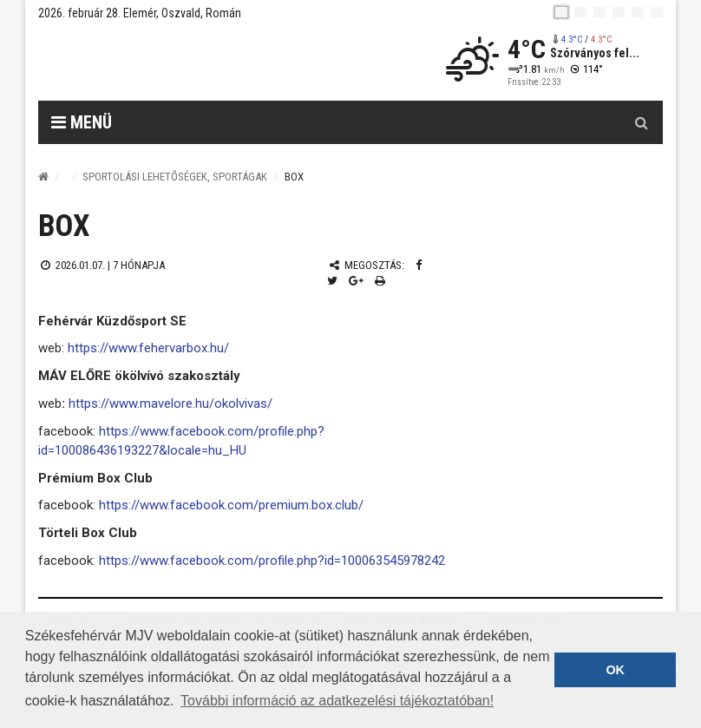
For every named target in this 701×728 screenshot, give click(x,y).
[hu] (561, 12)
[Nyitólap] (43, 177)
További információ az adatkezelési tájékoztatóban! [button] (337, 701)
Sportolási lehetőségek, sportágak (175, 177)
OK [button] (615, 670)
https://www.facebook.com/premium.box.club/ (231, 505)
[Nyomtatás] (380, 281)
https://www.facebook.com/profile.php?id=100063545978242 (272, 561)
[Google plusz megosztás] (356, 281)
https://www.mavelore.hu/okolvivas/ (170, 403)
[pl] (599, 12)
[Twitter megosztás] (332, 281)
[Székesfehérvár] (198, 61)
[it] (638, 12)
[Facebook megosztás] (419, 265)
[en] (580, 12)
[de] (619, 12)
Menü (82, 122)
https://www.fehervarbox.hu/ (147, 348)
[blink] (657, 12)
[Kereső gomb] (641, 122)
